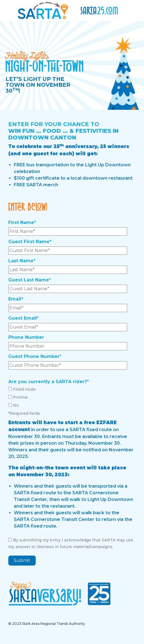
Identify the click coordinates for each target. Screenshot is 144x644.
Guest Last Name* (30, 280)
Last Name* (22, 261)
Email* (16, 299)
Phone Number (26, 337)
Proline (20, 397)
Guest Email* (24, 318)
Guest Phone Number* (35, 356)
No (16, 405)
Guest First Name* (30, 242)
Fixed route (24, 389)
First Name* (22, 222)
